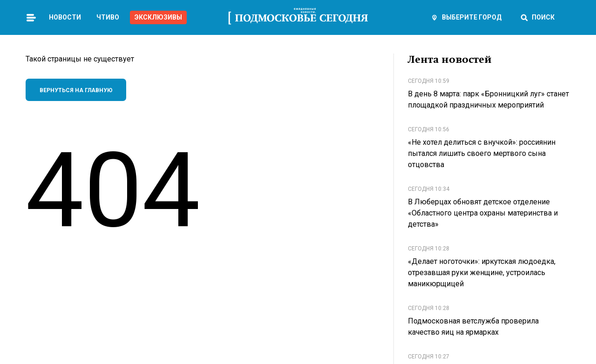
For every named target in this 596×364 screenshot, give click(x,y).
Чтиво (108, 17)
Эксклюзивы (158, 17)
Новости (65, 17)
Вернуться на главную (76, 90)
